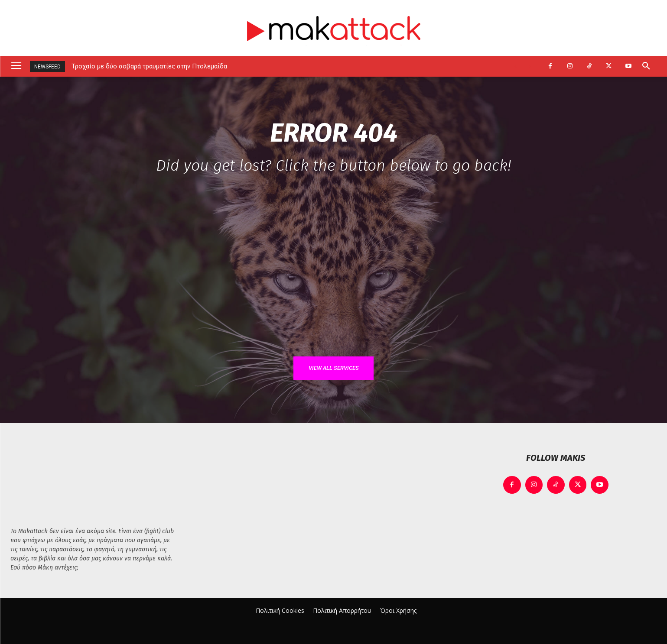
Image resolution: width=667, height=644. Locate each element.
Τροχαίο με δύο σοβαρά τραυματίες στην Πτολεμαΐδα (149, 66)
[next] (529, 66)
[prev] (516, 66)
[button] (646, 66)
